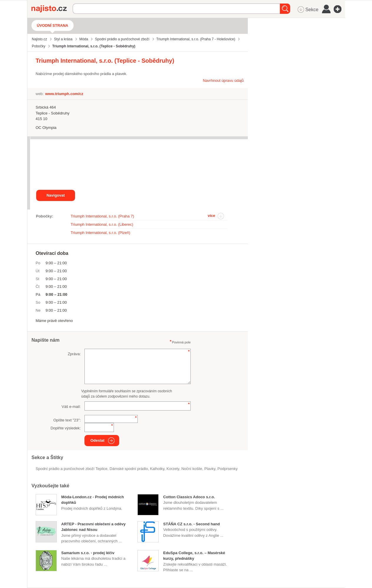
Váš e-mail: (71, 407)
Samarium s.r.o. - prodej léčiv (88, 553)
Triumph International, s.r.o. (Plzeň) (101, 233)
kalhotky (157, 469)
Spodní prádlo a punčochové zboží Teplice (72, 469)
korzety (173, 469)
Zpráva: (74, 354)
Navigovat (56, 195)
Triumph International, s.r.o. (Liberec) (102, 224)
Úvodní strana (53, 25)
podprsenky (228, 469)
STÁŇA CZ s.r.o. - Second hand (191, 524)
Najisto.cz (52, 9)
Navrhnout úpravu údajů (223, 80)
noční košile (192, 469)
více (211, 216)
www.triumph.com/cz (64, 94)
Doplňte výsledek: (66, 428)
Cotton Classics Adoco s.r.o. (189, 497)
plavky (210, 469)
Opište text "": (67, 420)
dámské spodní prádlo (129, 469)
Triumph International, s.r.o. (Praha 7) (102, 216)
